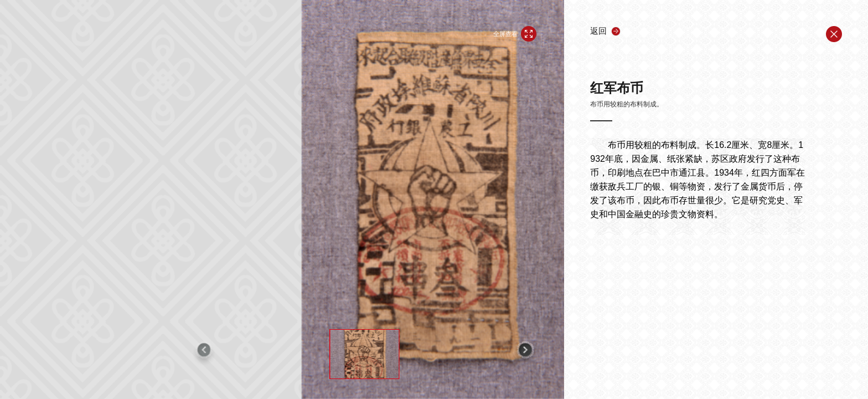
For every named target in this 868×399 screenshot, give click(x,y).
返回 (598, 31)
